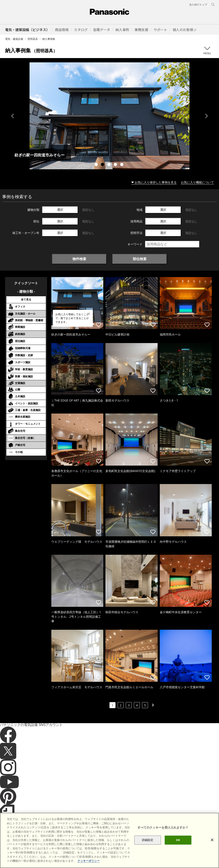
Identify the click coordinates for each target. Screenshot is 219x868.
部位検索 (140, 259)
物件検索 (79, 259)
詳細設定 (148, 840)
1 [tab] (97, 165)
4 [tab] (116, 165)
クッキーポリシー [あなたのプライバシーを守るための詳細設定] (89, 861)
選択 (60, 210)
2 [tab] (103, 165)
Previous (12, 116)
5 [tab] (122, 165)
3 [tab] (109, 165)
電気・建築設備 (14, 39)
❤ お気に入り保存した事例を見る (154, 182)
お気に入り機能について (197, 182)
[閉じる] (212, 840)
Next (207, 116)
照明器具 (33, 39)
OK (178, 840)
